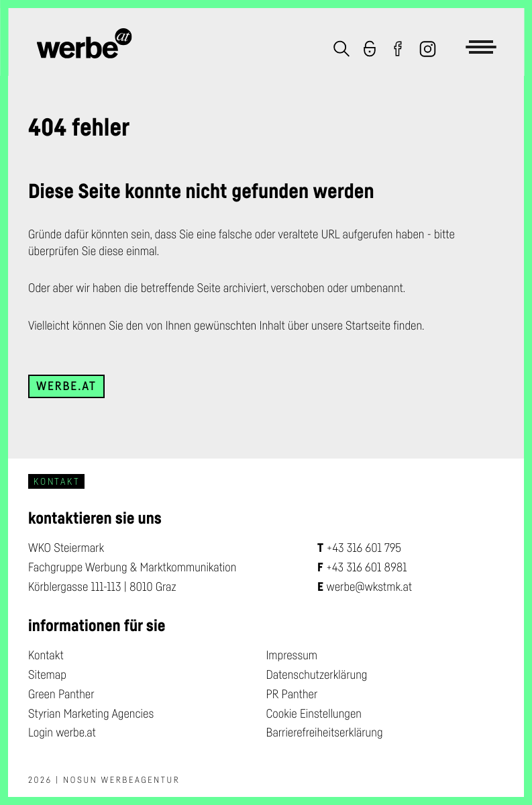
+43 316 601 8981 (367, 567)
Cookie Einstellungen (314, 714)
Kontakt (46, 655)
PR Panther (292, 694)
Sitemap (47, 675)
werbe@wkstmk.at (370, 587)
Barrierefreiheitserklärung (325, 732)
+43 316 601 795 (364, 548)
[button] (341, 50)
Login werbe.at (62, 732)
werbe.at (66, 386)
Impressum (292, 655)
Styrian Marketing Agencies (91, 714)
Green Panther (61, 694)
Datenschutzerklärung (317, 675)
